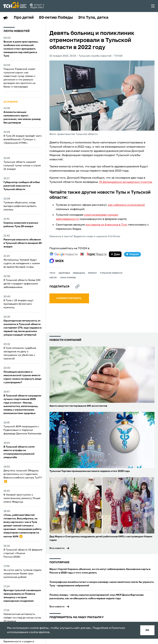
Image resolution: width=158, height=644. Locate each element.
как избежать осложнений (126, 205)
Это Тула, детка (93, 18)
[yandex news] (93, 254)
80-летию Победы (56, 18)
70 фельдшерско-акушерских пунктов (125, 182)
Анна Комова (68, 278)
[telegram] (132, 254)
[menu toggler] (153, 6)
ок (147, 630)
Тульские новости (111, 273)
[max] (57, 261)
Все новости (57, 548)
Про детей (24, 18)
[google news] (64, 254)
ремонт (92, 273)
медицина (79, 273)
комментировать (69, 298)
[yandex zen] (115, 254)
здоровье (64, 273)
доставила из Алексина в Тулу (106, 225)
